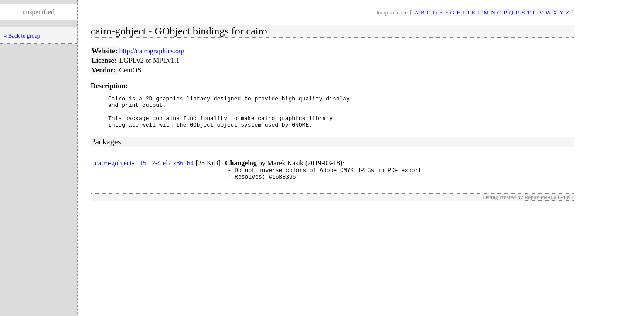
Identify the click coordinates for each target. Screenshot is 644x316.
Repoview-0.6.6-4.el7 (549, 206)
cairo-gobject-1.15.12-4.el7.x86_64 (145, 170)
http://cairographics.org (152, 51)
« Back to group (22, 36)
